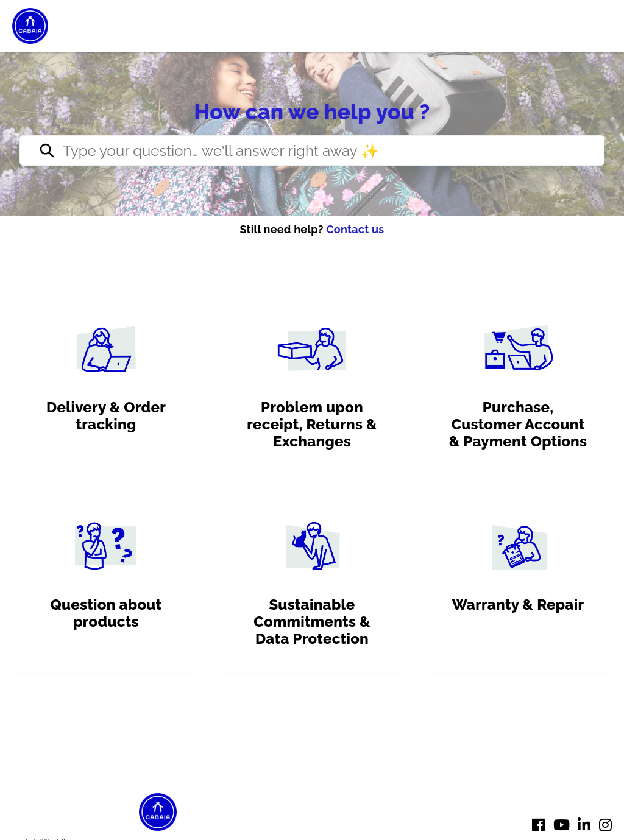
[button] (66, 26)
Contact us (355, 229)
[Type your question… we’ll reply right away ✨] (312, 150)
